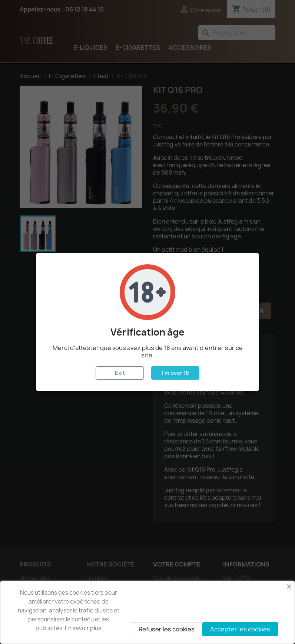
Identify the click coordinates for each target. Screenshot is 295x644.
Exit (120, 373)
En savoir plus (83, 628)
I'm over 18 (175, 373)
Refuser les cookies (167, 629)
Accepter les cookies (240, 629)
